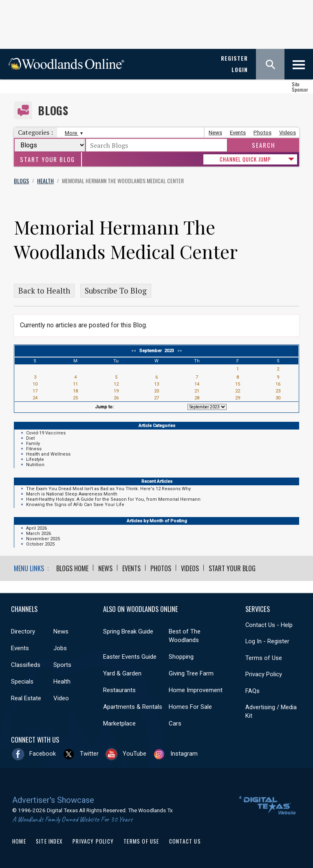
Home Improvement (196, 690)
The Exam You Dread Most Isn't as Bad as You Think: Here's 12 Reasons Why (108, 489)
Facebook (43, 754)
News (215, 133)
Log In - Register (267, 641)
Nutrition (35, 465)
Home (19, 841)
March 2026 (39, 534)
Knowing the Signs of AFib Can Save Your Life (75, 505)
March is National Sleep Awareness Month (72, 494)
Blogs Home (72, 568)
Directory (23, 631)
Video (61, 698)
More (73, 133)
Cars (175, 723)
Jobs (60, 648)
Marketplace (119, 723)
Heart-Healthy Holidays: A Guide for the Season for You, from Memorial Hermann (113, 499)
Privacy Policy (264, 674)
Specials (22, 682)
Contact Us (185, 841)
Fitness (34, 449)
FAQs (252, 691)
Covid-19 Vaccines (46, 433)
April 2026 (36, 528)
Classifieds (26, 665)
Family (33, 444)
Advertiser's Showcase (53, 800)
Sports (62, 665)
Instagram (184, 754)
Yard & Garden (122, 673)
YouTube (134, 754)
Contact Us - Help (269, 625)
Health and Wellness (48, 454)
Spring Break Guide (128, 631)
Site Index (49, 841)
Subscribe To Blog (116, 291)
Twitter (89, 754)
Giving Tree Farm (191, 673)
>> (179, 351)
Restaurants (119, 690)
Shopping (181, 657)
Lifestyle (35, 459)
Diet (30, 438)
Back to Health (44, 291)
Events (238, 133)
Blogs (53, 111)
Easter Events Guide (130, 657)
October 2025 (40, 544)
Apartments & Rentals (133, 707)
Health (62, 682)
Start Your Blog (47, 159)
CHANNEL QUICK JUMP (245, 159)
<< (135, 351)
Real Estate (26, 698)
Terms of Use (264, 658)
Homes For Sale (190, 707)
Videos (288, 133)
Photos (262, 133)
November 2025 (43, 539)
